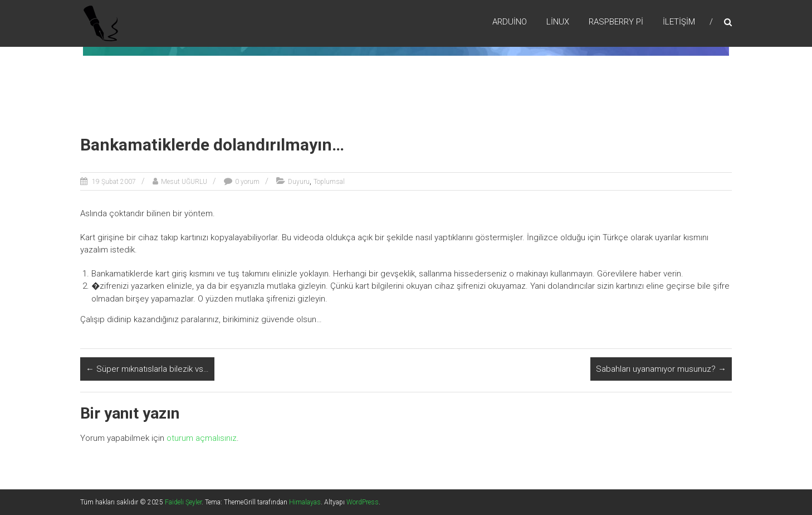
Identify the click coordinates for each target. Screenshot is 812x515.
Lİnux (558, 22)
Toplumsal (329, 182)
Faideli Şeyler (183, 502)
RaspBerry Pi (616, 22)
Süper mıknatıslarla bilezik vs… (147, 369)
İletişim (679, 22)
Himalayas (305, 502)
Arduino (510, 22)
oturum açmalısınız (202, 438)
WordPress (363, 502)
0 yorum (247, 182)
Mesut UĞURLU (184, 182)
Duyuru (299, 182)
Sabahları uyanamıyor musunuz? (661, 369)
